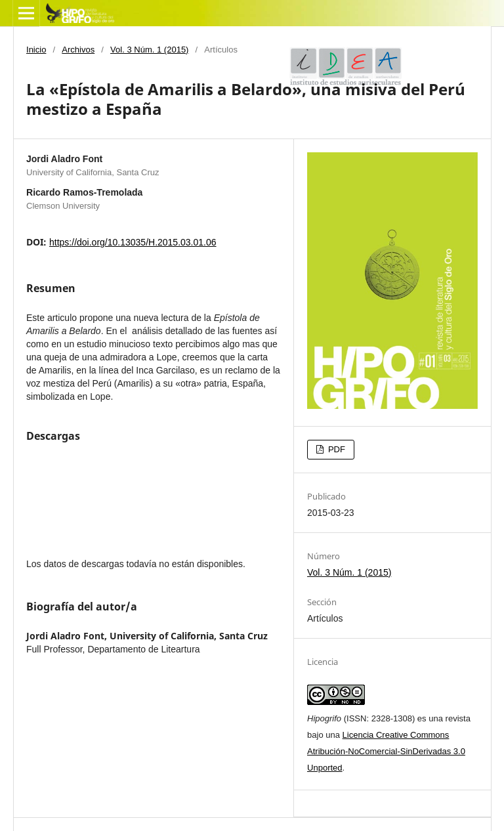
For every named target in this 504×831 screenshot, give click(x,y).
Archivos (78, 50)
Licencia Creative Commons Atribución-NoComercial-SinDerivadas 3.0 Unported (386, 751)
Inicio (36, 50)
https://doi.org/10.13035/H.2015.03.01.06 (133, 242)
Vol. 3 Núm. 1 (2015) (149, 50)
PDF (335, 449)
